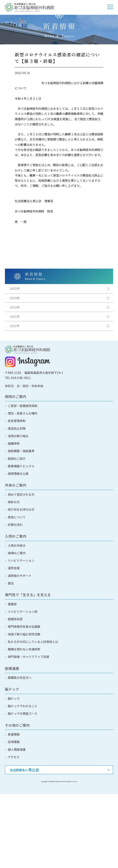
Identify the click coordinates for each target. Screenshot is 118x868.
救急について (17, 517)
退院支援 (14, 568)
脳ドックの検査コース (23, 713)
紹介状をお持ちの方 (21, 509)
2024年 (15, 298)
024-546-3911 (21, 378)
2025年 (15, 288)
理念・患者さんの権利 (23, 413)
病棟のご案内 (17, 553)
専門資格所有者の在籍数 (24, 626)
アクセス (14, 757)
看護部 (12, 604)
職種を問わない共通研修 (24, 649)
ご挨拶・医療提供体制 (23, 406)
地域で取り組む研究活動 (24, 634)
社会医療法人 (24, 770)
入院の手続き (17, 545)
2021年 (15, 326)
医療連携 (12, 668)
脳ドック (12, 689)
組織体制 (14, 443)
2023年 (15, 307)
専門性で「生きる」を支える (28, 595)
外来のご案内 (16, 485)
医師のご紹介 (17, 459)
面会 (11, 583)
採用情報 (14, 742)
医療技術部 (15, 619)
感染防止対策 (17, 428)
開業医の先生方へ (20, 678)
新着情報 (14, 734)
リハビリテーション (21, 560)
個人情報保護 (17, 749)
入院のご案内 (16, 536)
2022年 (15, 316)
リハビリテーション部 (23, 611)
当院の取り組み (18, 436)
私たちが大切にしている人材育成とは (33, 642)
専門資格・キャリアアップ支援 (29, 657)
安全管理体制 (17, 421)
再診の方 (14, 502)
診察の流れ (15, 525)
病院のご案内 (16, 396)
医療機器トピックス (21, 466)
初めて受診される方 (21, 494)
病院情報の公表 (18, 474)
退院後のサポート (20, 576)
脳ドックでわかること (23, 706)
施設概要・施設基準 (21, 451)
